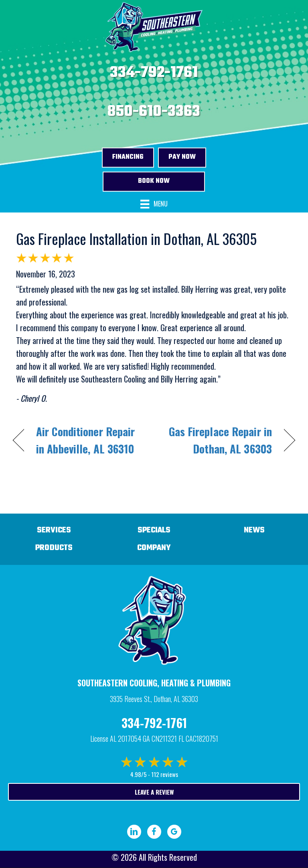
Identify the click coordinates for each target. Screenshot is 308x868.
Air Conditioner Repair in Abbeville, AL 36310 (85, 440)
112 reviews (165, 774)
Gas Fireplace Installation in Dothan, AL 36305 (136, 238)
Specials (154, 530)
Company (154, 548)
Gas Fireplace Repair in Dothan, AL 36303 (217, 440)
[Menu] (154, 204)
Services (54, 530)
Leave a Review (154, 792)
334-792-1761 (154, 73)
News (254, 530)
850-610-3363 (154, 112)
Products (54, 548)
